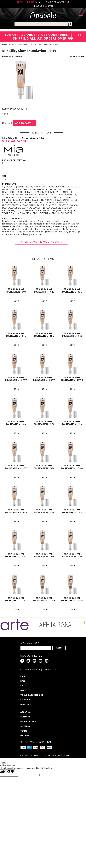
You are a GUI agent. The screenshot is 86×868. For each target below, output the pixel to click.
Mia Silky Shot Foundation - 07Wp (16, 379)
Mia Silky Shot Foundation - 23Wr (44, 599)
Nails (23, 690)
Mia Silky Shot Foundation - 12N (72, 423)
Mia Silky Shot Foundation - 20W (44, 555)
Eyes (23, 681)
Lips (22, 686)
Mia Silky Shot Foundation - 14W (44, 467)
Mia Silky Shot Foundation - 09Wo (72, 379)
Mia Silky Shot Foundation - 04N (16, 335)
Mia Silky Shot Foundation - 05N (44, 335)
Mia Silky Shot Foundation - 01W (16, 290)
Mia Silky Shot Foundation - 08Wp (44, 379)
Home (5, 44)
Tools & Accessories (32, 695)
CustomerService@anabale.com (39, 670)
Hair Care (25, 704)
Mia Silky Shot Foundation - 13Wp (16, 467)
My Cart (25, 736)
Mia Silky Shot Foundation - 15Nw (72, 467)
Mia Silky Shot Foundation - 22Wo (16, 599)
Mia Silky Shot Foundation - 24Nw (72, 599)
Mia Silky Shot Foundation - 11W (44, 423)
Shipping (25, 726)
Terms (24, 731)
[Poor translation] (11, 772)
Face (23, 676)
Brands (12, 44)
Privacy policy (28, 721)
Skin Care (25, 700)
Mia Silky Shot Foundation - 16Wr (16, 511)
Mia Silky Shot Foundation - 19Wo (16, 555)
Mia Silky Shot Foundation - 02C (44, 290)
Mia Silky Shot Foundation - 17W (44, 511)
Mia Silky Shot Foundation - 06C (72, 335)
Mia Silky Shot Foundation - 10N (16, 423)
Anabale (43, 16)
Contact (49, 6)
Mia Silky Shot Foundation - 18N (72, 511)
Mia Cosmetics (23, 44)
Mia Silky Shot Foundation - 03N (72, 290)
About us (38, 6)
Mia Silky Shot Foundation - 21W (72, 555)
